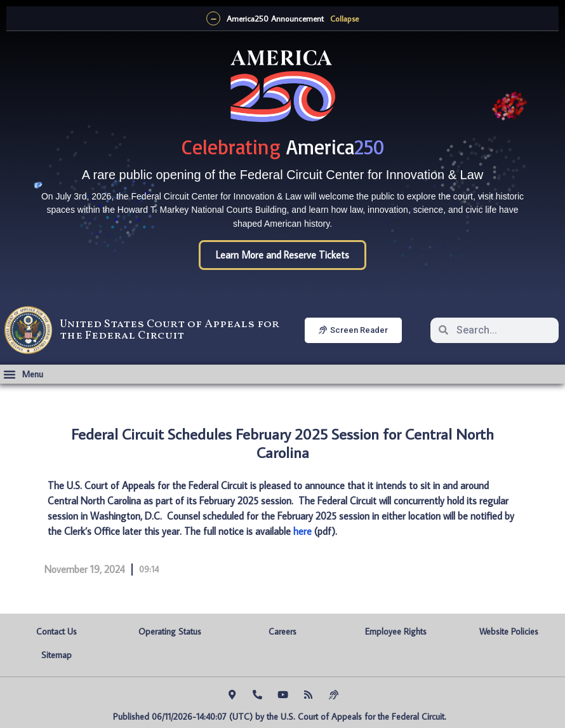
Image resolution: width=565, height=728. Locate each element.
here (302, 531)
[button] (23, 374)
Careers (282, 631)
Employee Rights (396, 631)
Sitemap (56, 655)
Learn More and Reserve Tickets (282, 255)
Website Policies (509, 631)
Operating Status (170, 631)
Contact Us (56, 631)
